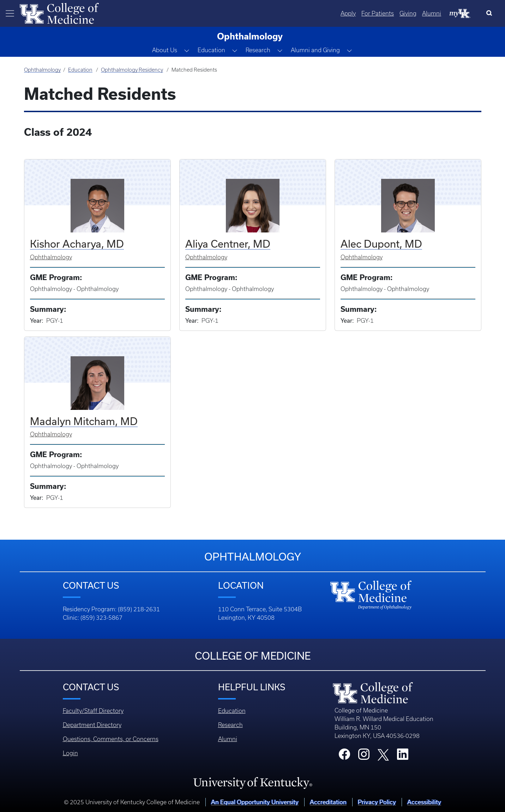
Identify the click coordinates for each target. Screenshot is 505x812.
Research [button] (258, 50)
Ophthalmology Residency (132, 70)
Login (70, 753)
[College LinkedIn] (403, 756)
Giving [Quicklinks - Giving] (408, 13)
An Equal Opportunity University (255, 802)
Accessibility (424, 802)
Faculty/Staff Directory (93, 711)
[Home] (59, 13)
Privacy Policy (377, 802)
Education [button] (211, 50)
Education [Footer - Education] (232, 711)
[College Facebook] (344, 756)
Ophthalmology (42, 70)
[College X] (383, 755)
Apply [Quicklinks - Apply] (348, 13)
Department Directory (92, 725)
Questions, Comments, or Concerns (111, 739)
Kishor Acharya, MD (77, 244)
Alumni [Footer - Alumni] (228, 739)
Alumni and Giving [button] (315, 50)
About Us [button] (165, 50)
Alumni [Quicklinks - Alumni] (432, 13)
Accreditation (328, 802)
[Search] (491, 13)
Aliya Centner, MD (228, 244)
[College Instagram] (364, 756)
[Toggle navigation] (10, 13)
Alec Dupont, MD (381, 244)
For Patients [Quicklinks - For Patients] (378, 13)
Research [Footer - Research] (230, 725)
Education (80, 70)
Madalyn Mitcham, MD (84, 421)
